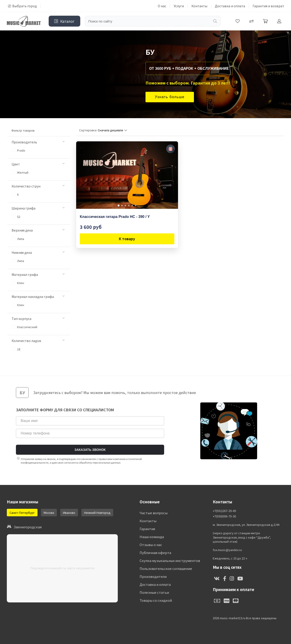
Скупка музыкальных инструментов (170, 560)
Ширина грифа (38, 208)
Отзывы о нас (151, 545)
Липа (18, 239)
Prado (18, 150)
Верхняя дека (38, 230)
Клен (18, 283)
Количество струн (38, 186)
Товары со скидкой (156, 600)
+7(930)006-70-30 (224, 516)
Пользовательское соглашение (166, 568)
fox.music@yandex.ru (227, 550)
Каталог (64, 21)
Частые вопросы (154, 513)
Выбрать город (22, 6)
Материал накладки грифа (38, 297)
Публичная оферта (155, 553)
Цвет (38, 164)
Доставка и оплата (230, 6)
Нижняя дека (38, 252)
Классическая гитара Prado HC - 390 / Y (115, 217)
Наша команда (152, 537)
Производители (153, 576)
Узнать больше (170, 97)
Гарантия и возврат (268, 6)
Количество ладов (38, 341)
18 (16, 349)
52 (16, 217)
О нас (162, 6)
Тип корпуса (38, 319)
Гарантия (147, 529)
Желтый (20, 172)
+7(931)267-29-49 (224, 511)
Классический (24, 327)
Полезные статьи (154, 592)
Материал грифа (38, 275)
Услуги (179, 6)
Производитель (38, 142)
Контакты (199, 6)
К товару (127, 239)
